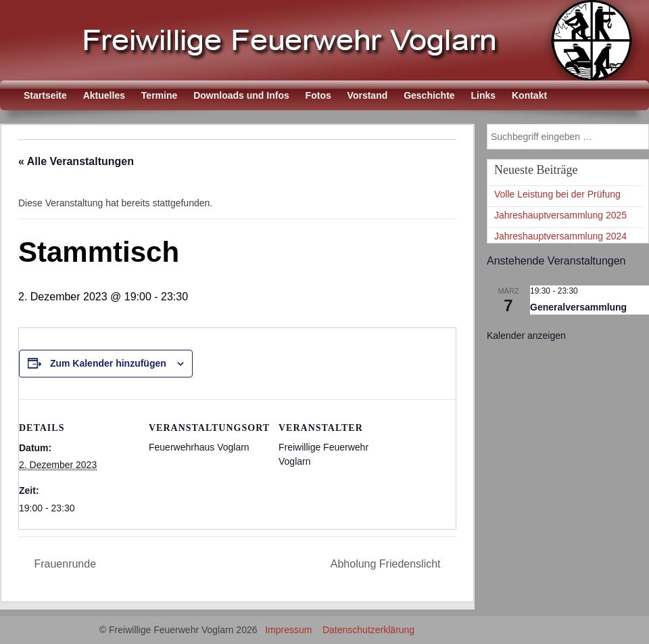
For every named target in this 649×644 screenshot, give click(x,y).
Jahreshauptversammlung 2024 (560, 236)
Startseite (45, 95)
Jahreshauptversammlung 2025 (560, 215)
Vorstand (368, 95)
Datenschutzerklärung (368, 630)
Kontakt (529, 95)
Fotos (318, 95)
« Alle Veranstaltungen (76, 161)
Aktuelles (104, 95)
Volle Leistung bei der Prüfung (557, 194)
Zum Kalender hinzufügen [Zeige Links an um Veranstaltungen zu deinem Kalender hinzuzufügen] (108, 363)
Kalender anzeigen (526, 336)
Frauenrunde (64, 564)
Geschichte (429, 95)
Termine (159, 95)
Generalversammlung (578, 307)
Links (484, 95)
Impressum (288, 630)
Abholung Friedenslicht (387, 564)
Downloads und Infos (241, 95)
